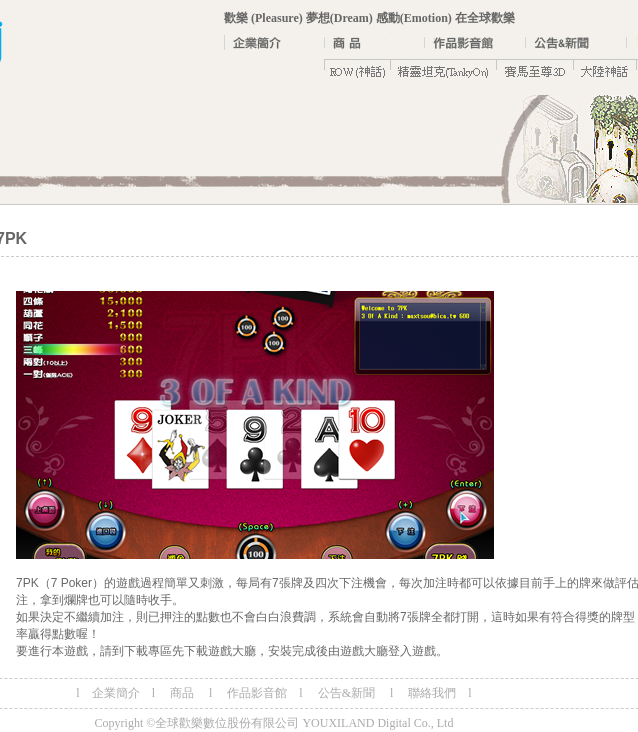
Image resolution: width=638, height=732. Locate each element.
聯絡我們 (432, 693)
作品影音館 (257, 693)
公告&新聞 (348, 693)
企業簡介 (116, 693)
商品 (182, 693)
